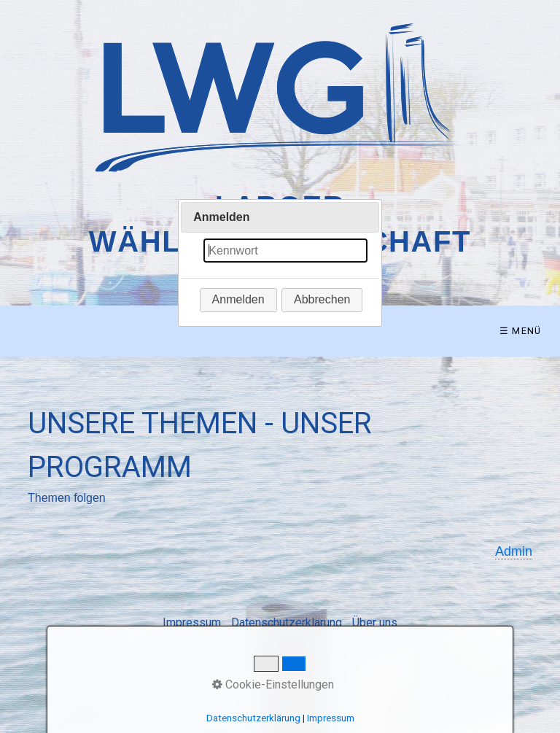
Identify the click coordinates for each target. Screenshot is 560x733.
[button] (238, 300)
